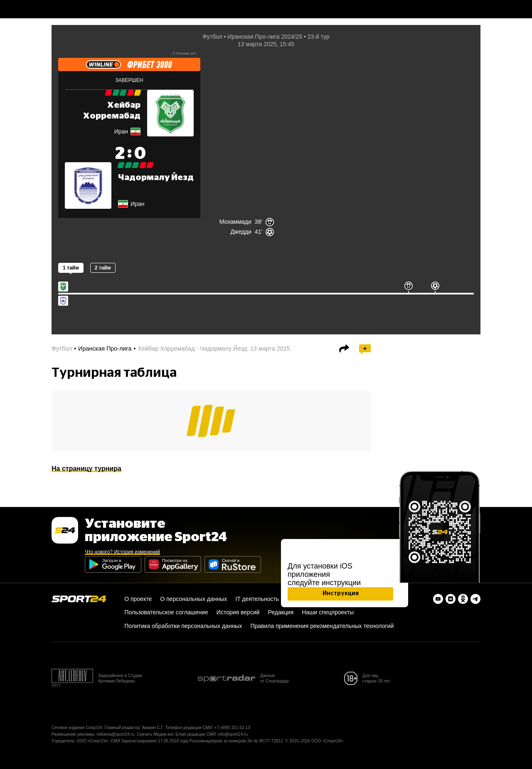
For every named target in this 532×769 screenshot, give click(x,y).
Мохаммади (235, 222)
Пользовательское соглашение (166, 612)
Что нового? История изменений (122, 552)
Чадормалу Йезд (156, 178)
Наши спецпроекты (328, 612)
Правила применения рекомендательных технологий (322, 626)
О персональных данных (193, 599)
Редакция (281, 612)
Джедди (241, 232)
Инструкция (341, 593)
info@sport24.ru (233, 734)
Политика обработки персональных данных (183, 626)
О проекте (138, 599)
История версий (238, 612)
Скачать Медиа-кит (155, 734)
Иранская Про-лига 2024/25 (265, 37)
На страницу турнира (86, 469)
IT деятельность (257, 599)
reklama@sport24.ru (116, 734)
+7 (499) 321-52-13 (232, 728)
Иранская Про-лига (105, 349)
